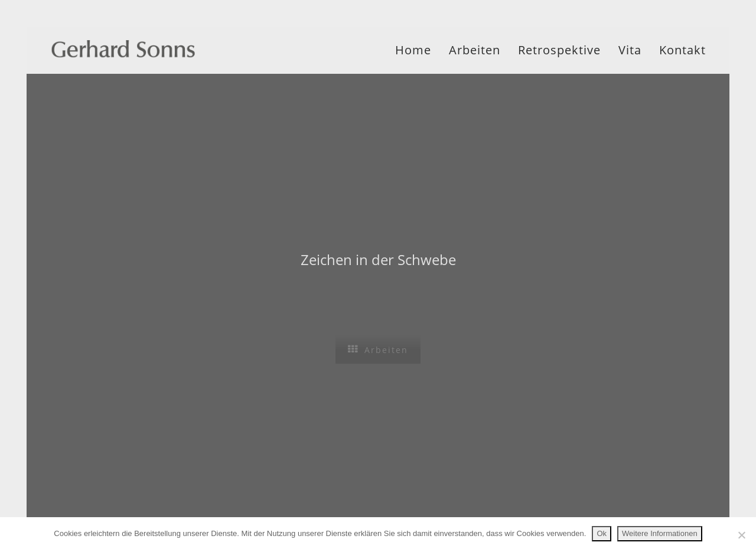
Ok (602, 533)
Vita (630, 50)
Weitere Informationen (660, 533)
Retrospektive (559, 50)
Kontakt (682, 50)
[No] (741, 535)
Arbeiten (475, 50)
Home (413, 50)
